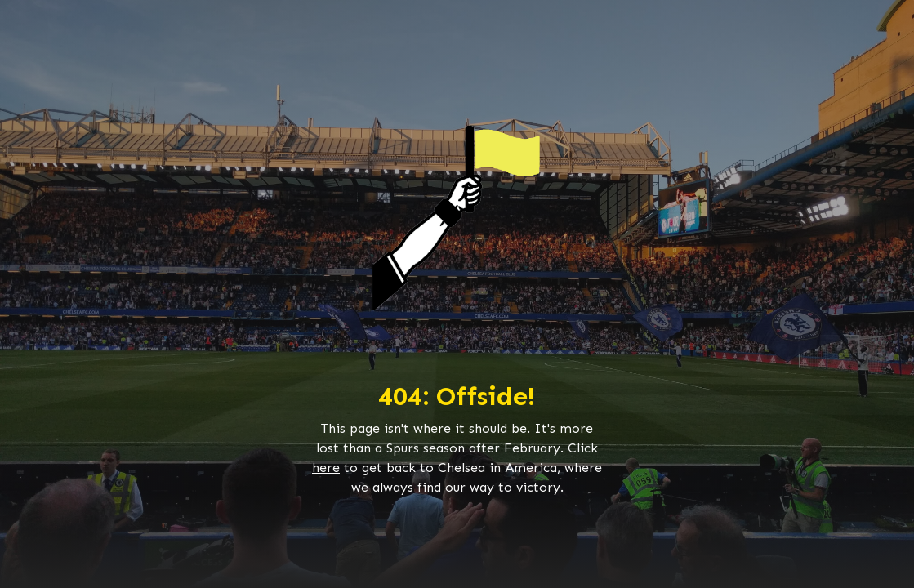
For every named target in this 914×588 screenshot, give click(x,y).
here (326, 468)
